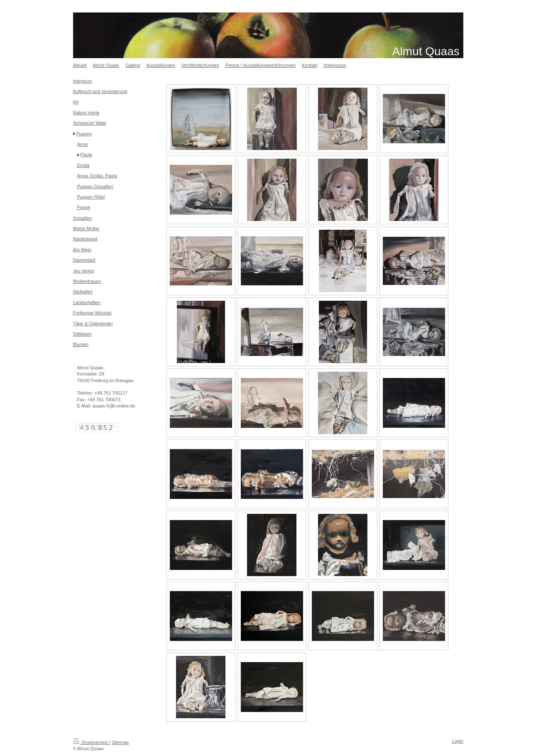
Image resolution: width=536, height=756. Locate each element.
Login (458, 741)
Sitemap (120, 742)
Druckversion (91, 742)
